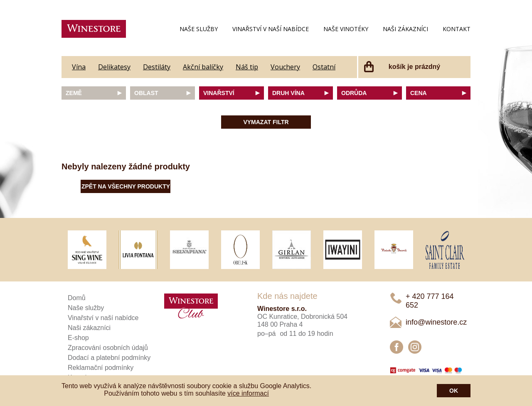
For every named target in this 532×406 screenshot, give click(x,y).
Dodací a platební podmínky (109, 358)
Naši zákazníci (405, 29)
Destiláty (157, 67)
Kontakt (457, 29)
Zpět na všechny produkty (126, 186)
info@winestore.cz (436, 322)
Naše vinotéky (346, 29)
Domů (77, 298)
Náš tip (247, 67)
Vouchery (285, 67)
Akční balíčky (203, 67)
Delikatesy (114, 67)
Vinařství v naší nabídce (271, 29)
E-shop (78, 338)
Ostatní (324, 67)
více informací (248, 393)
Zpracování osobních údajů (108, 348)
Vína (79, 67)
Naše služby (199, 29)
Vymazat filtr (266, 122)
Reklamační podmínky (101, 368)
